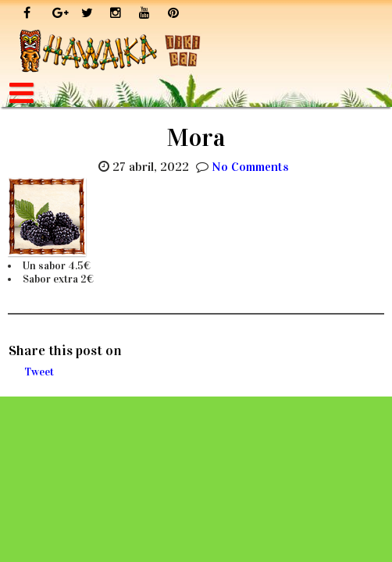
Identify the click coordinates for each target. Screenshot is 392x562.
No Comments (250, 167)
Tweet (39, 372)
